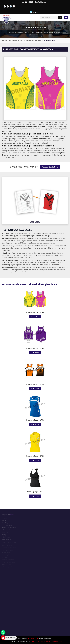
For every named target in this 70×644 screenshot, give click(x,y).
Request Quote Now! (50, 167)
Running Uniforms (34, 41)
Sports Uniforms (16, 41)
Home (4, 41)
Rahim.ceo (35, 12)
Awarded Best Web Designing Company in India (47, 641)
